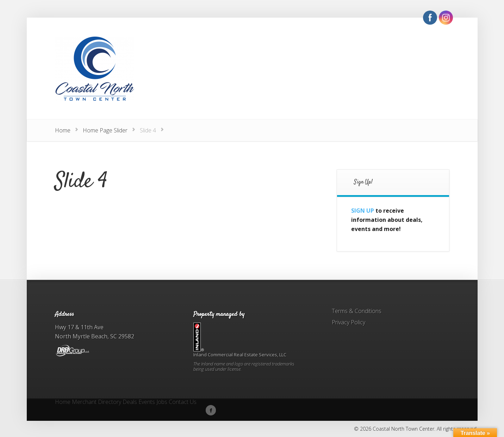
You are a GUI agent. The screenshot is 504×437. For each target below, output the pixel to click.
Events (147, 402)
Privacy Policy (349, 322)
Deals (130, 402)
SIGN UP (363, 211)
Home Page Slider (105, 130)
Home (63, 130)
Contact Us (183, 402)
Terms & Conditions (357, 311)
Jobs (162, 402)
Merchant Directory (97, 402)
